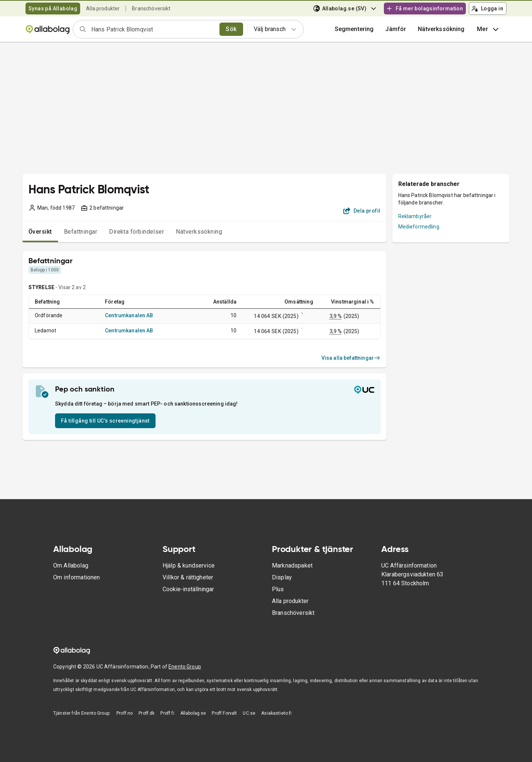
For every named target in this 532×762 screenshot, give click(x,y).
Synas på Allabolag (53, 9)
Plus (278, 589)
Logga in (487, 9)
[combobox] (153, 29)
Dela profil (362, 211)
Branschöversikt (151, 9)
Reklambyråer (415, 216)
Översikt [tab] (40, 232)
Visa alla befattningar (351, 358)
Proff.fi (167, 713)
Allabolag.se (193, 713)
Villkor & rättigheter (188, 577)
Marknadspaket (292, 565)
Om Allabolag (71, 565)
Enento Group (185, 667)
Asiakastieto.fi (276, 713)
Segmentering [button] (354, 29)
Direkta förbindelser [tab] (137, 232)
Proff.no (125, 713)
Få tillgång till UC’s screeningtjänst (105, 421)
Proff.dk (146, 713)
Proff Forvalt (224, 713)
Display (282, 577)
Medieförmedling (419, 227)
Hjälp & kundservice (189, 565)
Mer (489, 29)
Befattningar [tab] (81, 232)
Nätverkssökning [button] (441, 29)
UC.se (249, 713)
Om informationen (76, 577)
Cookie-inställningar (188, 589)
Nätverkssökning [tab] (199, 232)
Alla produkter (103, 9)
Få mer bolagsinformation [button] (424, 9)
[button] (396, 29)
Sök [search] (231, 29)
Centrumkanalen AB (129, 315)
